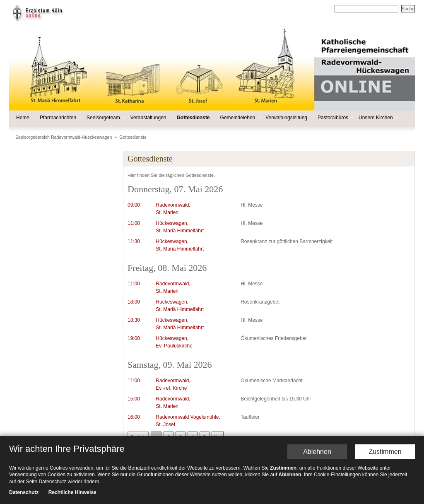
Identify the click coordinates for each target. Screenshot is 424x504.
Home (23, 118)
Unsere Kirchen (378, 118)
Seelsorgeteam (105, 118)
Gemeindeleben (240, 118)
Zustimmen (385, 452)
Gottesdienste (193, 118)
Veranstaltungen (148, 118)
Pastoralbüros (335, 118)
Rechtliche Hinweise (72, 493)
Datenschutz (24, 493)
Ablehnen (317, 452)
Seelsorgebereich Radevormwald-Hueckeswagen (64, 137)
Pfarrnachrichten (60, 118)
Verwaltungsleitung (286, 118)
